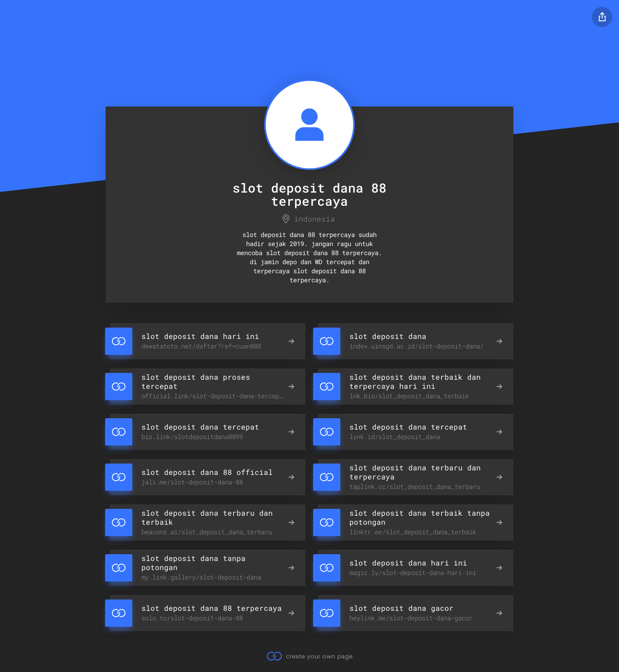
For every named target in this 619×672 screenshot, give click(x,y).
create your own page (309, 656)
